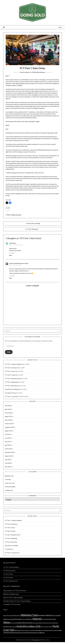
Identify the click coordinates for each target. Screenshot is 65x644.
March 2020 (8, 420)
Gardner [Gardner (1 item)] (43, 619)
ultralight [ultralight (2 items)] (59, 630)
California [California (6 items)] (49, 615)
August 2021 (8, 416)
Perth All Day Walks (10, 487)
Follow (9, 352)
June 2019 (8, 438)
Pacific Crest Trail (16, 215)
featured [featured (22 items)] (37, 619)
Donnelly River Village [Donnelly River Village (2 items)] (16, 619)
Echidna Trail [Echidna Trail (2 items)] (29, 619)
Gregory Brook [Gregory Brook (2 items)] (49, 619)
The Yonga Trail (9, 393)
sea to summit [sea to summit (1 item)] (31, 630)
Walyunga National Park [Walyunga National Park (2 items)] (11, 633)
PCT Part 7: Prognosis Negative (13, 364)
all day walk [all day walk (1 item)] (8, 615)
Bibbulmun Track (9, 476)
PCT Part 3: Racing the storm (13, 379)
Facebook (9, 499)
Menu (60, 27)
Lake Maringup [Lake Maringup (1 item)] (46, 623)
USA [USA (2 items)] (4, 633)
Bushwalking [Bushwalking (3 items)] (41, 615)
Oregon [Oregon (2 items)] (50, 627)
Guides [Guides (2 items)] (54, 619)
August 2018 (8, 456)
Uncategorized (9, 490)
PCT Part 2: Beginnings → (32, 229)
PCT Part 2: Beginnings (11, 382)
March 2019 (8, 449)
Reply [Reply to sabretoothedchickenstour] (11, 278)
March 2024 (8, 413)
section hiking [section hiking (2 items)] (38, 630)
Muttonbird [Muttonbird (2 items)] (6, 627)
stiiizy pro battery (8, 591)
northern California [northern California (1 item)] (45, 627)
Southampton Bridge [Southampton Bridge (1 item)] (48, 630)
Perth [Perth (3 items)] (15, 630)
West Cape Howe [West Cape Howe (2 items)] (22, 633)
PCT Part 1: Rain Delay (11, 386)
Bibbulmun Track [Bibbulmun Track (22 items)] (29, 615)
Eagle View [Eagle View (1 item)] (24, 619)
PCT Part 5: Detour (10, 371)
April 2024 (8, 409)
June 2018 (8, 463)
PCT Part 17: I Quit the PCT (12, 396)
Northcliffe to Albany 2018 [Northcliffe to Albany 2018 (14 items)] (29, 626)
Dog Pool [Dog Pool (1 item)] (9, 619)
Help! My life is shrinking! (12, 389)
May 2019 (8, 442)
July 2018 (7, 460)
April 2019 (8, 445)
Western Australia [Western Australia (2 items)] (30, 633)
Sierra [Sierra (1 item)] (43, 630)
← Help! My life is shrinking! (32, 223)
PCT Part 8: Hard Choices (20, 591)
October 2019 (9, 424)
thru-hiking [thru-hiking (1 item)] (55, 630)
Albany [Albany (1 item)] (5, 615)
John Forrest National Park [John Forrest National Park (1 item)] (37, 623)
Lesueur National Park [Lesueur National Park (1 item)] (53, 623)
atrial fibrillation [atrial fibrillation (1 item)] (14, 615)
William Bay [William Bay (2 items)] (42, 633)
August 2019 (8, 431)
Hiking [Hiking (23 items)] (6, 622)
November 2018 (9, 452)
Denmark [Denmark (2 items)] (5, 619)
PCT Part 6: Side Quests (11, 368)
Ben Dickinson (41, 72)
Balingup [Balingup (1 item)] (19, 615)
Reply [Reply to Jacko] (11, 255)
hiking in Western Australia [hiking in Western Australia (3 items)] (25, 623)
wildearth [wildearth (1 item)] (37, 633)
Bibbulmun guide (15, 594)
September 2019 (9, 427)
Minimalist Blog (36, 640)
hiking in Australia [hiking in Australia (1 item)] (14, 623)
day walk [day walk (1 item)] (54, 615)
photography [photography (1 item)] (20, 630)
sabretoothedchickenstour (17, 263)
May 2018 (8, 467)
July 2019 (7, 434)
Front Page (8, 479)
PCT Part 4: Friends (10, 375)
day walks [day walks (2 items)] (58, 615)
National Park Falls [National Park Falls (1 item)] (13, 627)
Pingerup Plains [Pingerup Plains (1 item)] (25, 630)
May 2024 (8, 406)
